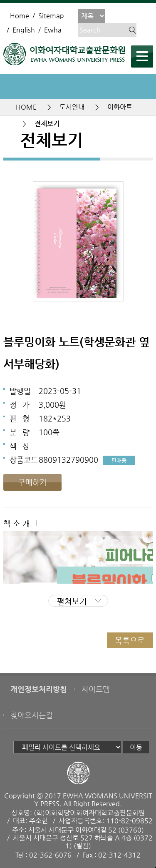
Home (20, 16)
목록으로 (130, 640)
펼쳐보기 (72, 601)
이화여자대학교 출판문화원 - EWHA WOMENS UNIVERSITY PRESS (64, 54)
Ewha (53, 30)
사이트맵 (96, 689)
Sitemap (51, 16)
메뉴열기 (142, 56)
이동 (136, 747)
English (24, 30)
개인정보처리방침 (39, 689)
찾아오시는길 (32, 715)
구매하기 (32, 482)
